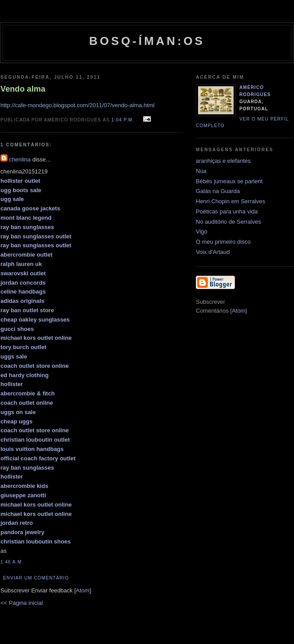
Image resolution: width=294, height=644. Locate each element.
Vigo (202, 231)
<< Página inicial (22, 603)
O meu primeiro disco (223, 242)
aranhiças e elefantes (223, 161)
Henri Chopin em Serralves (230, 201)
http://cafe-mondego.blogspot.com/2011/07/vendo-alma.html (77, 105)
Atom (83, 590)
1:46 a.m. (12, 562)
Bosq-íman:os (147, 41)
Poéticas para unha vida (227, 211)
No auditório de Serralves (228, 222)
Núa (201, 171)
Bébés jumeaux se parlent (229, 181)
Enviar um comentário (36, 578)
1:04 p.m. (124, 120)
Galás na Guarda (218, 191)
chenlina (20, 159)
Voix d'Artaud (213, 252)
